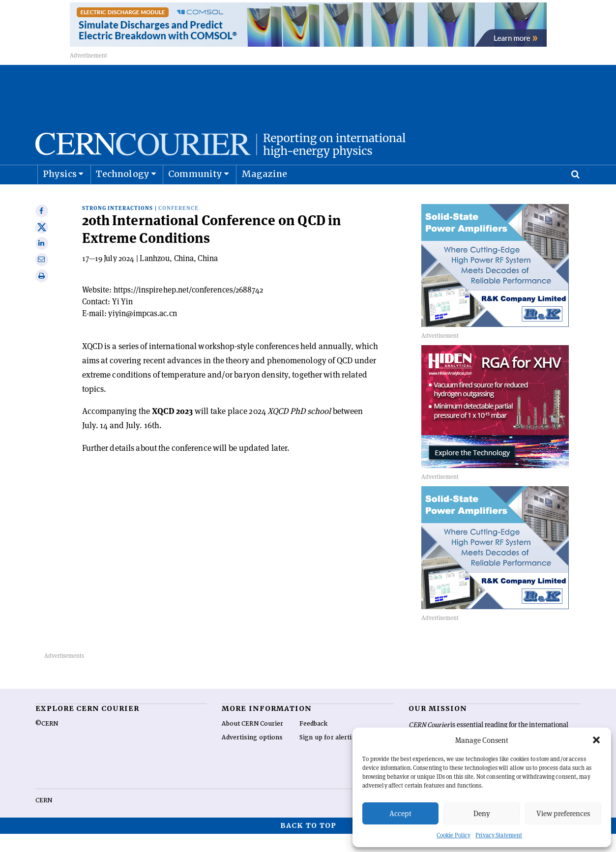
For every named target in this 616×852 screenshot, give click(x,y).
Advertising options (252, 756)
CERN (44, 819)
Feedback (314, 742)
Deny (482, 813)
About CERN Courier (252, 742)
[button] (596, 740)
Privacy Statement (499, 835)
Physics (60, 194)
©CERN (47, 742)
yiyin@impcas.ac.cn (142, 332)
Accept (400, 813)
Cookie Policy (454, 835)
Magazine (264, 194)
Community (195, 194)
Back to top (308, 844)
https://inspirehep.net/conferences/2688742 (189, 308)
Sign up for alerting (330, 756)
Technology (123, 194)
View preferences (563, 813)
